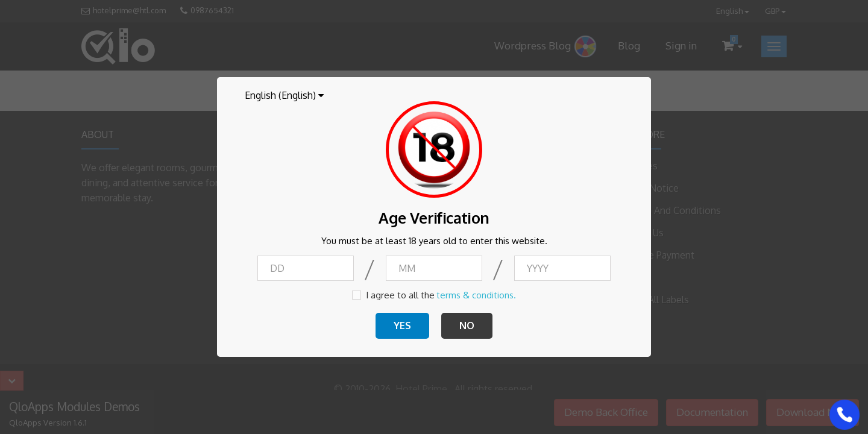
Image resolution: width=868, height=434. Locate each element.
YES (402, 325)
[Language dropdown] (284, 95)
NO (467, 325)
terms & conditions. (476, 295)
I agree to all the (400, 295)
